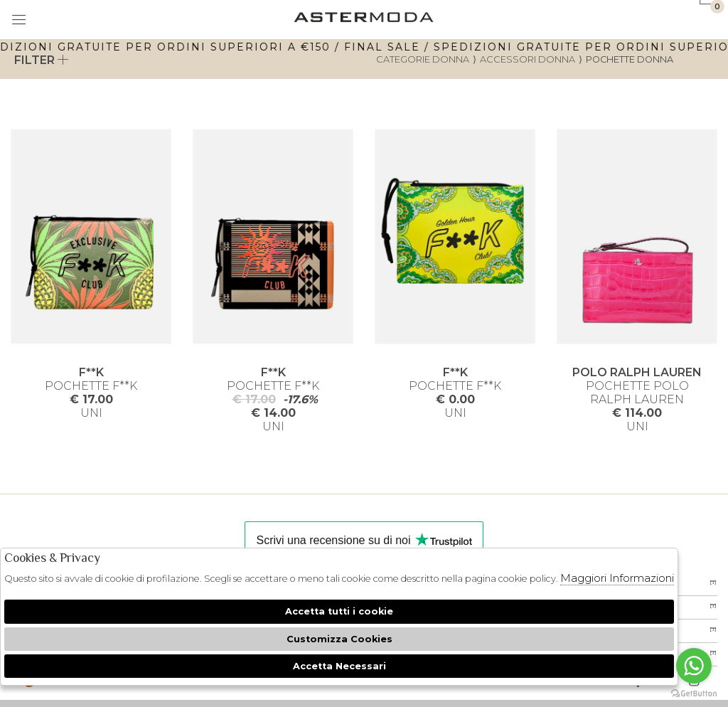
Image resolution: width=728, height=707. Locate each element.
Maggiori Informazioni (617, 578)
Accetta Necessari (339, 666)
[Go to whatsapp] (694, 666)
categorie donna (423, 59)
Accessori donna (528, 59)
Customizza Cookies (339, 639)
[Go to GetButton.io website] (694, 693)
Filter (42, 60)
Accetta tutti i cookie (339, 611)
